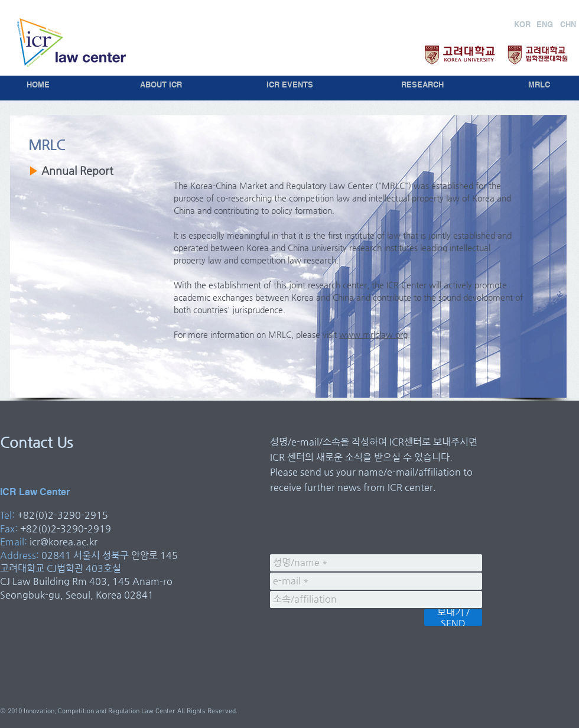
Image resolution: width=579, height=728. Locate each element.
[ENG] (544, 24)
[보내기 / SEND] (453, 617)
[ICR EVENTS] (289, 85)
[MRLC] (539, 85)
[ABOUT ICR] (161, 85)
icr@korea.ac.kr (64, 542)
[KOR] (522, 24)
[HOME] (38, 85)
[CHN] (568, 24)
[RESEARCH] (422, 85)
